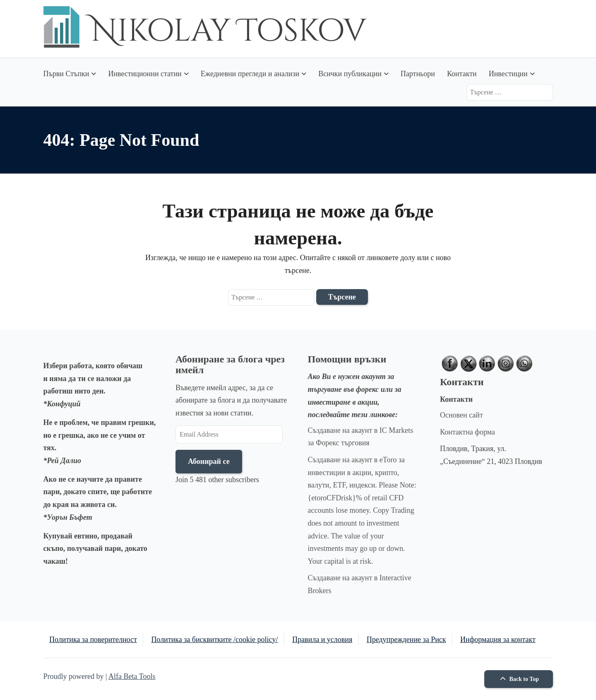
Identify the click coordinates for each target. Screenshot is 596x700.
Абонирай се (209, 461)
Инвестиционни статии (145, 74)
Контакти (462, 74)
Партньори (418, 74)
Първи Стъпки (66, 74)
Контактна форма (467, 432)
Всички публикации (350, 74)
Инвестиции (508, 74)
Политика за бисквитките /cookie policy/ (214, 640)
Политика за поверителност (93, 640)
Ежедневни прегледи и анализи (250, 74)
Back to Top (518, 679)
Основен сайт (461, 415)
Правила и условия (322, 640)
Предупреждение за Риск (406, 640)
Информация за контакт (498, 640)
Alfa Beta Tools (132, 676)
